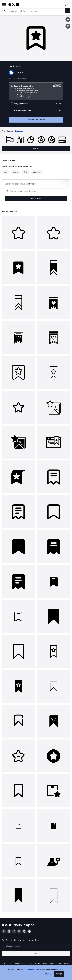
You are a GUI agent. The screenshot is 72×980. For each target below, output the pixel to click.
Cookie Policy (32, 969)
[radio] (36, 91)
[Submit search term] (67, 11)
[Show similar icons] (68, 26)
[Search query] (36, 191)
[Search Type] (6, 11)
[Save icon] (68, 19)
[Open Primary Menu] (4, 5)
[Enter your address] (36, 946)
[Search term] (37, 11)
